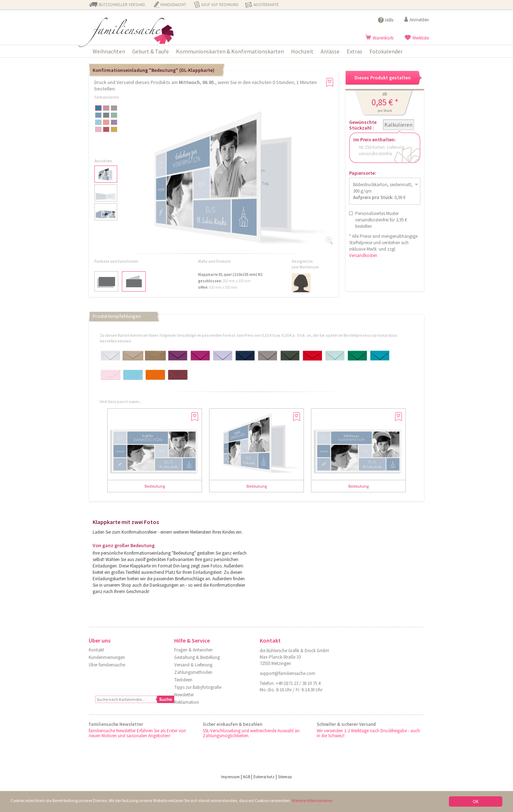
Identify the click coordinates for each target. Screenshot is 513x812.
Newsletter (184, 695)
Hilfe (389, 20)
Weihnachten (109, 51)
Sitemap (285, 777)
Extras (354, 51)
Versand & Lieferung (193, 665)
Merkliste (421, 38)
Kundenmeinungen (107, 657)
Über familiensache (107, 665)
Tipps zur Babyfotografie (198, 687)
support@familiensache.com (287, 673)
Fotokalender (386, 51)
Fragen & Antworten (193, 650)
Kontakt (96, 650)
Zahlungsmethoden (193, 672)
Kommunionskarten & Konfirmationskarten (230, 51)
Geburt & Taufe (151, 51)
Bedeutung (155, 486)
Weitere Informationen (325, 801)
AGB (247, 777)
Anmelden (419, 20)
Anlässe (330, 51)
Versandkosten (363, 255)
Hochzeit (302, 51)
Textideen (183, 680)
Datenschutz (264, 777)
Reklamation (187, 702)
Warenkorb (383, 38)
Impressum (230, 777)
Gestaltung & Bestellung (197, 657)
